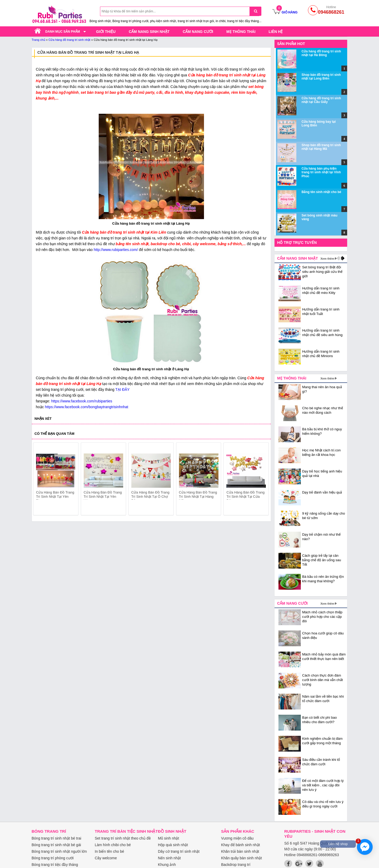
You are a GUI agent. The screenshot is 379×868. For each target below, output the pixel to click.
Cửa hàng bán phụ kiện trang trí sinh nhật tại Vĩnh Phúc (321, 172)
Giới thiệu (106, 32)
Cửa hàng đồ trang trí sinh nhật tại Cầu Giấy (321, 100)
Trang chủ (38, 40)
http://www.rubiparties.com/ (116, 250)
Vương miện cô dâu (237, 838)
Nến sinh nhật (169, 858)
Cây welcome (106, 858)
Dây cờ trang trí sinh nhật (179, 851)
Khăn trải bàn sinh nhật (240, 851)
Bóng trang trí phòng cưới (53, 858)
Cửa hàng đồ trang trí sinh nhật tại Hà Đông (321, 53)
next (262, 480)
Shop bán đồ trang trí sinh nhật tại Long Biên (321, 77)
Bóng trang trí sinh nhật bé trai (56, 838)
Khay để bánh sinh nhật (241, 845)
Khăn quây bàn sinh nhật (241, 858)
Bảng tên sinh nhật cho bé (321, 192)
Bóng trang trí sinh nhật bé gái (56, 845)
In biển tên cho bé (109, 851)
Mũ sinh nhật (168, 838)
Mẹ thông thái (241, 32)
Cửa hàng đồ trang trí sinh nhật (69, 40)
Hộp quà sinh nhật (173, 845)
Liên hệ (276, 32)
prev (40, 480)
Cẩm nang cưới (198, 32)
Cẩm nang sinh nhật (149, 32)
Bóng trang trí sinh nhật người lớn (59, 851)
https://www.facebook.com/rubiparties (82, 401)
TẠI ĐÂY (122, 389)
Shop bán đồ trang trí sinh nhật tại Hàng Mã (321, 147)
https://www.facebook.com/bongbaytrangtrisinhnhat (86, 407)
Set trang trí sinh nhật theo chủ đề (123, 838)
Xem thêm (327, 259)
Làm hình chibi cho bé (113, 845)
